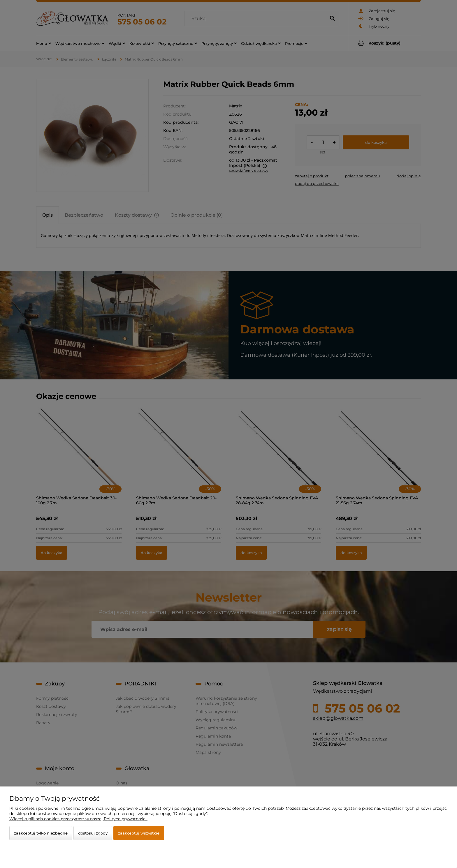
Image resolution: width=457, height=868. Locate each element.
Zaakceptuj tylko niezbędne (41, 833)
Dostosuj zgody (93, 833)
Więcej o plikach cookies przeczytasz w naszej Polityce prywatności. (78, 819)
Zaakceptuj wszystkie (139, 833)
